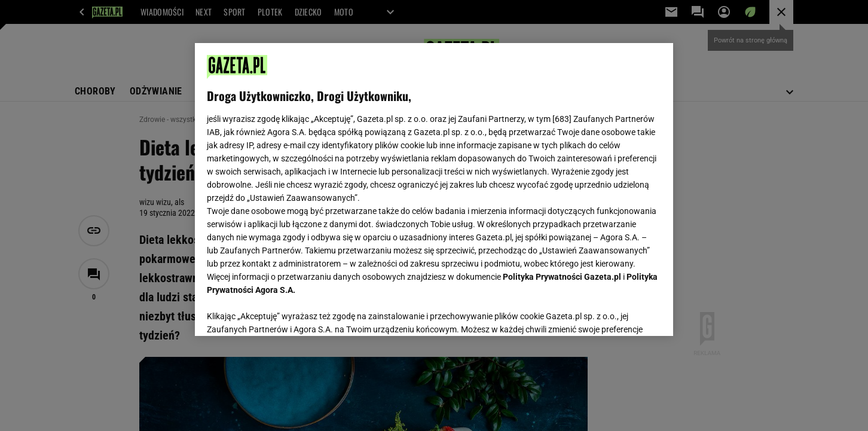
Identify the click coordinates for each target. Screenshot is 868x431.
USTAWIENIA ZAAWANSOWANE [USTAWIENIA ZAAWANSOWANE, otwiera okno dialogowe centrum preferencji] (285, 312)
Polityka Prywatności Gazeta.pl (562, 277)
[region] (434, 189)
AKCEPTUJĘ (621, 313)
